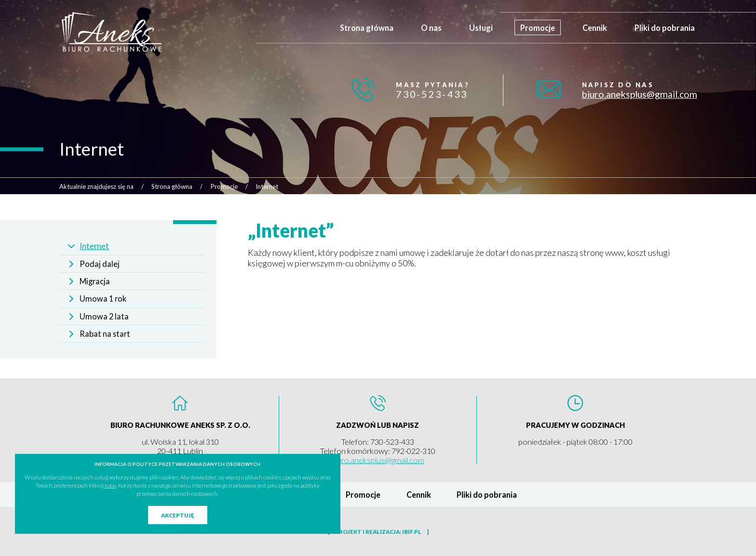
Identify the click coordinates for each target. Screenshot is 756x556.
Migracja (95, 281)
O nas (431, 28)
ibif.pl (412, 532)
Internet (94, 246)
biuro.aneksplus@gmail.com (640, 94)
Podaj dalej (100, 264)
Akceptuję (177, 515)
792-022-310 (413, 451)
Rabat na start (105, 334)
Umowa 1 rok (103, 298)
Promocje (538, 28)
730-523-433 (432, 94)
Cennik (595, 28)
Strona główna (367, 28)
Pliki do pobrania (665, 28)
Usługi (481, 28)
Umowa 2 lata (104, 316)
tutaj (110, 485)
